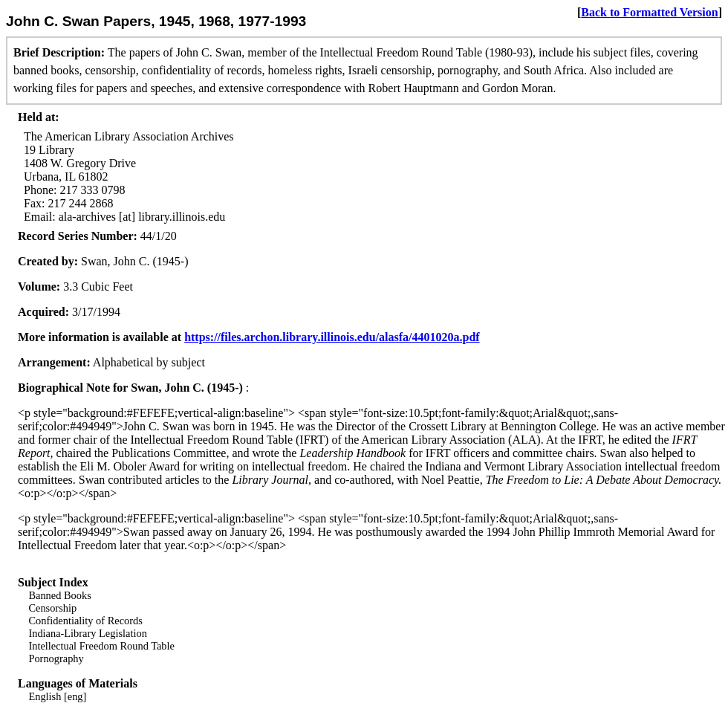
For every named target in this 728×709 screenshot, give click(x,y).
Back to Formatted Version (649, 12)
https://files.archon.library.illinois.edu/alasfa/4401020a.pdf (332, 337)
